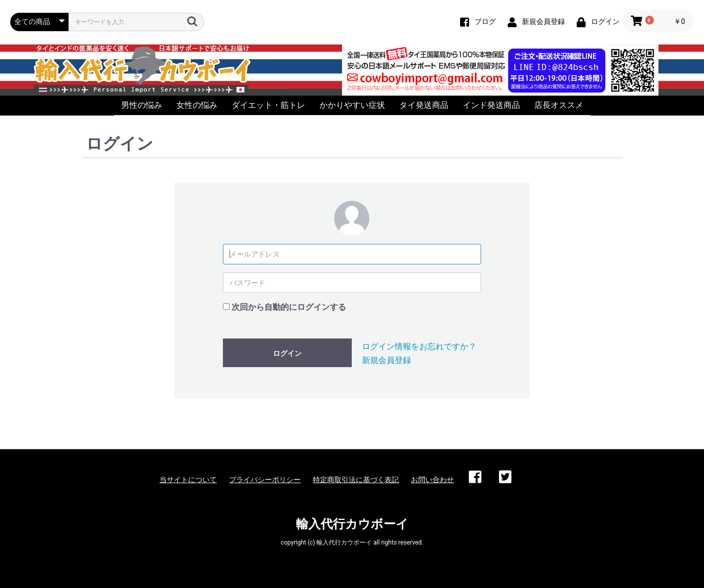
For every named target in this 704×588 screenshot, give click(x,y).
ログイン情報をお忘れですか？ (419, 346)
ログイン (287, 353)
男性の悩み (142, 105)
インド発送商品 (491, 105)
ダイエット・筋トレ (268, 105)
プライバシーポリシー (265, 480)
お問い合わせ (433, 480)
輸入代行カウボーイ (352, 524)
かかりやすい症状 (352, 105)
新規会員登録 (387, 360)
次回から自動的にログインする (289, 307)
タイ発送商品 (424, 105)
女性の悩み (197, 105)
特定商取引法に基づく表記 (356, 480)
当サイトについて (188, 480)
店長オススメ (559, 105)
